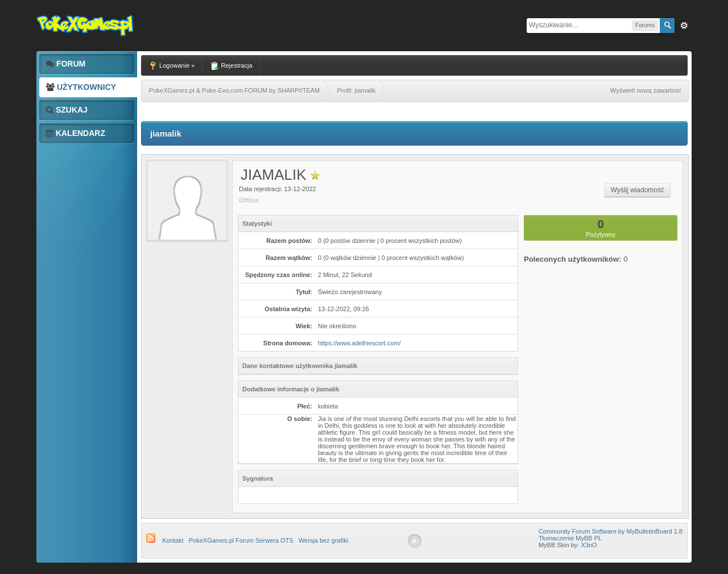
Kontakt (173, 540)
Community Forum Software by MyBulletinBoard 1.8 (611, 531)
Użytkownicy (81, 87)
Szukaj (67, 110)
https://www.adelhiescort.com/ (359, 343)
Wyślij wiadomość (637, 190)
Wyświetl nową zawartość (646, 90)
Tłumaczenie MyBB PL (570, 538)
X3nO (589, 545)
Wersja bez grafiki (323, 540)
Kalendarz (76, 133)
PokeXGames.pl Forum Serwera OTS (241, 540)
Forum (66, 64)
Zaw (684, 26)
